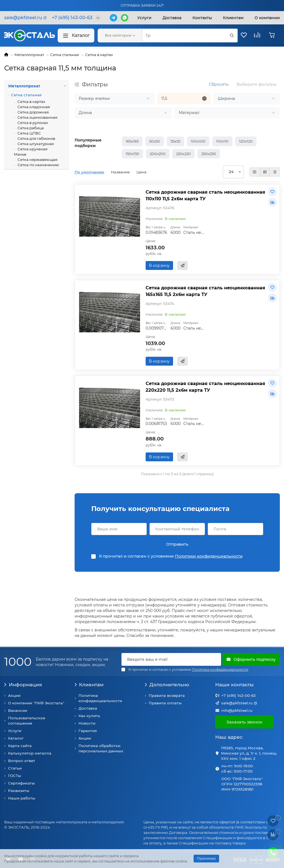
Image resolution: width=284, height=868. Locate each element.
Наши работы (22, 798)
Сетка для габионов (36, 138)
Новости (87, 723)
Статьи (15, 768)
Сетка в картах (99, 55)
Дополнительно (167, 685)
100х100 (198, 141)
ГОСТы (15, 776)
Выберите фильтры (257, 84)
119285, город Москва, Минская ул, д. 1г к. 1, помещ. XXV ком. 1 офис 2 (249, 753)
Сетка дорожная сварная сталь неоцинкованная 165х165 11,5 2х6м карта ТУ (205, 291)
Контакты (202, 18)
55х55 (175, 141)
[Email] (171, 659)
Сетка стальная (65, 55)
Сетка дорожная (33, 112)
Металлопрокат (29, 55)
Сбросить (219, 84)
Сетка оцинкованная (37, 117)
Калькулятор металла (30, 753)
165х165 (132, 141)
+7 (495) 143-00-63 (239, 695)
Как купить (89, 716)
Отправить (177, 544)
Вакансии (18, 710)
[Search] (190, 36)
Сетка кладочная (33, 107)
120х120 (246, 141)
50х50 (155, 141)
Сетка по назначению (38, 165)
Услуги (144, 18)
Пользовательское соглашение (27, 721)
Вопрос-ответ (22, 761)
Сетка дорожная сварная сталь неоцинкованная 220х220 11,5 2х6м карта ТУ (205, 387)
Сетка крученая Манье (31, 152)
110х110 (222, 141)
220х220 (183, 154)
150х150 (132, 154)
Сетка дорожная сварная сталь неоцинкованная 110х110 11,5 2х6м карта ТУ (205, 195)
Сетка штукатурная (35, 144)
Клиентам (89, 685)
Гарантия (88, 731)
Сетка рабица (30, 128)
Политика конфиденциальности (100, 698)
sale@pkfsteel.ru (237, 703)
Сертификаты (21, 783)
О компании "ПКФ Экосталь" (36, 703)
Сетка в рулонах (32, 123)
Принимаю (206, 858)
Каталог (76, 36)
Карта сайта (20, 746)
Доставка (172, 18)
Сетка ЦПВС (29, 133)
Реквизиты (19, 791)
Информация (23, 685)
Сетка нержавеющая (37, 160)
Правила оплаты (165, 703)
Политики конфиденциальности (209, 556)
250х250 (209, 154)
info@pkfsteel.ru (237, 710)
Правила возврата (167, 695)
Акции (14, 695)
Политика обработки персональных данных (101, 748)
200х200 (158, 154)
